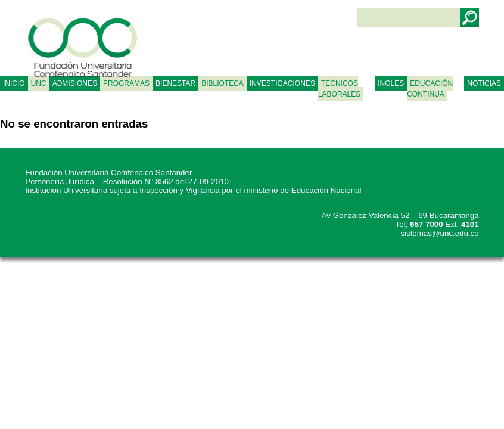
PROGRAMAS (126, 83)
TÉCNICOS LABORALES (339, 89)
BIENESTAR (175, 83)
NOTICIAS (484, 83)
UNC (39, 83)
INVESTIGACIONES (282, 83)
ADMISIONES (75, 83)
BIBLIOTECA (223, 83)
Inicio (14, 83)
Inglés (391, 83)
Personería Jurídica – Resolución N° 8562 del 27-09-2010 (127, 181)
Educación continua (430, 89)
